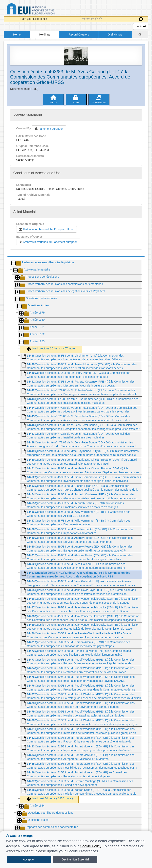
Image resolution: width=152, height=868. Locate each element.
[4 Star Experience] (97, 19)
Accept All (29, 859)
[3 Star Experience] (93, 19)
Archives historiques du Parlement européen (48, 242)
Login (141, 26)
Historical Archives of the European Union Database (42, 10)
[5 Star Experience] (101, 19)
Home (17, 35)
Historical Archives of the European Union (46, 229)
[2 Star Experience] (89, 19)
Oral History (115, 35)
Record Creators (79, 35)
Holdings (45, 35)
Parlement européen (49, 129)
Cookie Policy (90, 846)
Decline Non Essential (75, 859)
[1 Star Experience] (84, 19)
